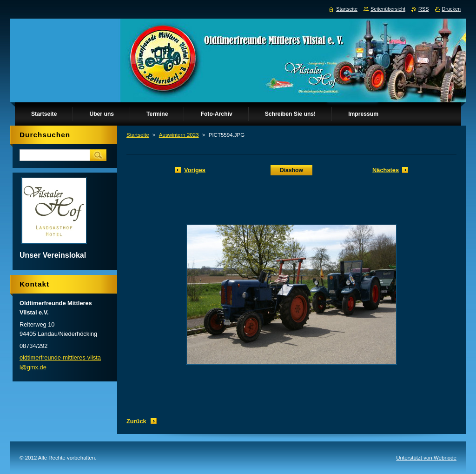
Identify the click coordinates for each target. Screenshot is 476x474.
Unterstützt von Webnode (426, 458)
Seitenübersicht (388, 9)
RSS (423, 9)
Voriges (195, 170)
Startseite (138, 135)
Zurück (136, 421)
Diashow (291, 170)
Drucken (452, 9)
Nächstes (386, 170)
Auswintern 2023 (179, 135)
